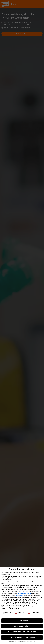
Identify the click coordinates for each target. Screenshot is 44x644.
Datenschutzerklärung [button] (23, 642)
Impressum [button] (32, 642)
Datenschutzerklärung (24, 593)
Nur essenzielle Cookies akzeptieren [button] (22, 632)
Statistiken (20, 613)
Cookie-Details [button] (13, 642)
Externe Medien (34, 613)
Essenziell (7, 613)
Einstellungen (20, 595)
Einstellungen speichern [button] (22, 626)
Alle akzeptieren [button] (22, 621)
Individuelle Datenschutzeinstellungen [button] (22, 637)
